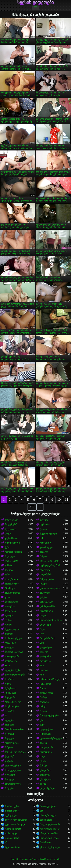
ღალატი (9, 734)
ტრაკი (43, 529)
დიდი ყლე (46, 625)
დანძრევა (45, 661)
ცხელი (44, 584)
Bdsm (8, 666)
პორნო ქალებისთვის (16, 820)
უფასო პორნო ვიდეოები (16, 824)
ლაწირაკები (11, 561)
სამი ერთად (11, 579)
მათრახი (9, 679)
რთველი (10, 779)
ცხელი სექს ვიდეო (50, 847)
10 (59, 500)
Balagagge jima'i (48, 806)
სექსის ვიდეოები (35, 2)
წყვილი (44, 652)
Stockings (10, 588)
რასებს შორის (48, 638)
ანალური (45, 593)
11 (67, 500)
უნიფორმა (46, 770)
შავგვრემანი (11, 525)
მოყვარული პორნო (50, 824)
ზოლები (9, 570)
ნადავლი (10, 556)
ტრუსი (43, 597)
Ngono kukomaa (13, 829)
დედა (8, 684)
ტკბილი (9, 616)
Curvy (43, 688)
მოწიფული (46, 752)
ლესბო (9, 620)
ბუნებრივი (10, 611)
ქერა (7, 547)
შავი (42, 629)
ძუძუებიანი (10, 529)
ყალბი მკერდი (13, 766)
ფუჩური (44, 520)
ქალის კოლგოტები (15, 752)
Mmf (42, 666)
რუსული (9, 738)
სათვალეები (47, 747)
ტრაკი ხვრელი (13, 702)
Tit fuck (44, 784)
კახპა (8, 597)
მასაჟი (43, 766)
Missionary (45, 543)
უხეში (43, 761)
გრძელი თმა (12, 743)
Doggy (8, 534)
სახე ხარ (9, 725)
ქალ (42, 757)
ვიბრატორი (11, 661)
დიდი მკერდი (12, 543)
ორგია (44, 707)
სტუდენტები (46, 729)
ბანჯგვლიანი (47, 579)
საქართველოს (13, 784)
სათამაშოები (12, 584)
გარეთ (8, 625)
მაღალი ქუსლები (49, 716)
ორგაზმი (9, 711)
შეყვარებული (12, 629)
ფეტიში (9, 761)
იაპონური (45, 570)
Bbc (42, 643)
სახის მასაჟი (46, 602)
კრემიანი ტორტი (14, 652)
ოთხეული (10, 775)
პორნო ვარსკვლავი (51, 620)
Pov (42, 634)
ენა (42, 720)
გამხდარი (45, 656)
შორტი (44, 697)
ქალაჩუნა (10, 757)
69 (6, 716)
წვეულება (45, 775)
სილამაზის (46, 575)
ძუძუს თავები (12, 707)
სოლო (43, 616)
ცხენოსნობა (11, 538)
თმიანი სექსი (12, 811)
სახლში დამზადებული (52, 679)
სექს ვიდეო (11, 815)
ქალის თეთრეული (50, 588)
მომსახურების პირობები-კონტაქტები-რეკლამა (35, 859)
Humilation (45, 734)
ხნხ (42, 811)
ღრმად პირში (47, 606)
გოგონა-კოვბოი (13, 552)
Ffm (42, 675)
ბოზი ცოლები (12, 656)
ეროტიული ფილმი (15, 675)
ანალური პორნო (49, 834)
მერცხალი (10, 688)
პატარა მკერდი (48, 534)
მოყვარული (46, 611)
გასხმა (8, 566)
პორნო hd (45, 843)
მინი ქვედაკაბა (13, 770)
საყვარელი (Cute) (50, 561)
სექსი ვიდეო (11, 834)
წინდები (9, 788)
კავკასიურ (45, 684)
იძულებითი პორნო (50, 829)
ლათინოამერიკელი (51, 738)
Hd (41, 538)
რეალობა (10, 697)
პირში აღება (11, 520)
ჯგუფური (9, 720)
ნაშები (43, 556)
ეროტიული (46, 779)
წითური (9, 634)
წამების (9, 747)
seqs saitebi (46, 820)
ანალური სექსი (48, 815)
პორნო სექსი (12, 806)
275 (32, 507)
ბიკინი (43, 743)
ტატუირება (46, 647)
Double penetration (14, 729)
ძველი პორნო (12, 847)
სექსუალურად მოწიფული (52, 566)
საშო (7, 575)
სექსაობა (45, 525)
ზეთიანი (44, 702)
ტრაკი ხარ (11, 643)
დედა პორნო (12, 838)
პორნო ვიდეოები (49, 838)
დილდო (9, 647)
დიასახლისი (47, 693)
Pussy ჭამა (10, 693)
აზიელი (44, 552)
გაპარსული (46, 547)
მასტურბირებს (12, 593)
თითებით (10, 606)
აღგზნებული (11, 602)
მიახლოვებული (13, 638)
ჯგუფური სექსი (13, 670)
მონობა (44, 670)
